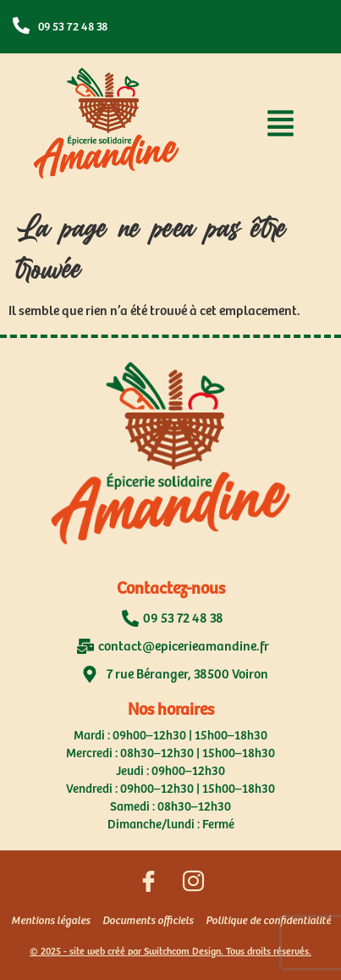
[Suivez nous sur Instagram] (193, 884)
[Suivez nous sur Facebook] (148, 884)
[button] (281, 127)
